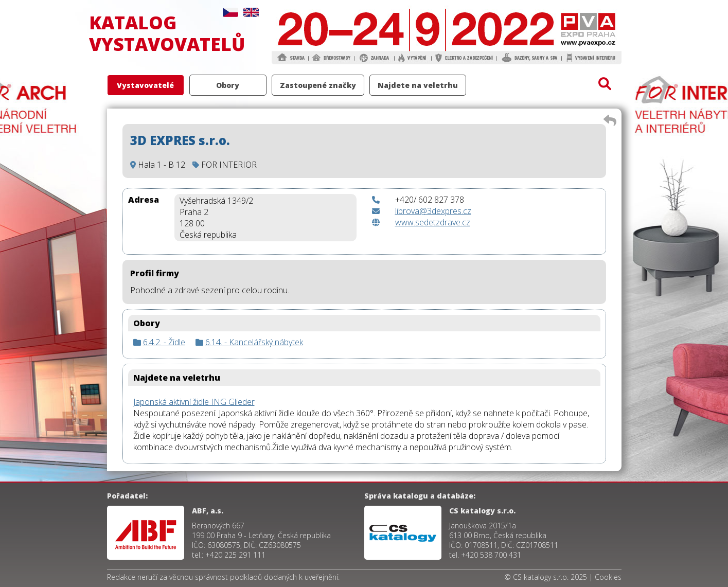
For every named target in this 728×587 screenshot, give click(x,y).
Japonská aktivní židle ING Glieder (194, 402)
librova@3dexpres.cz (433, 211)
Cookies (608, 577)
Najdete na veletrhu (418, 85)
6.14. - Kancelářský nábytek (254, 342)
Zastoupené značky (318, 85)
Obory (228, 85)
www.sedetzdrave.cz (433, 222)
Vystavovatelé (145, 85)
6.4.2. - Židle (164, 342)
